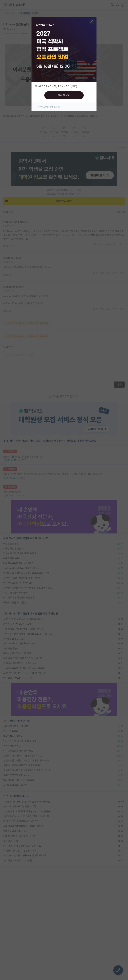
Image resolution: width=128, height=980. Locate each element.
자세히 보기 (64, 95)
